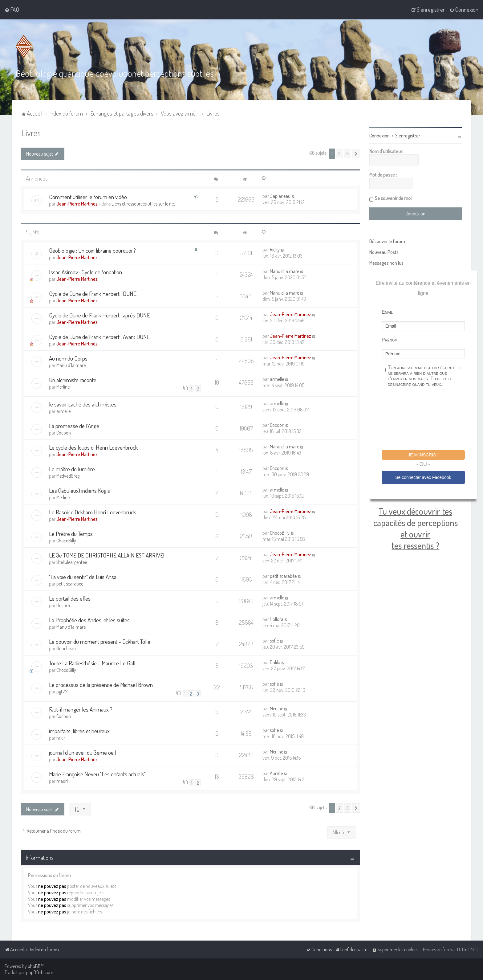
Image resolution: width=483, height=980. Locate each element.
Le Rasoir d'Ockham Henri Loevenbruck (92, 512)
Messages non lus (386, 263)
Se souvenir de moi (393, 198)
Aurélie (276, 773)
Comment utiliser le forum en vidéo (88, 196)
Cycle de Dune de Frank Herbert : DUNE (93, 293)
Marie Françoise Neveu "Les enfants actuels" (97, 774)
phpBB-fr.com (40, 972)
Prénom (390, 339)
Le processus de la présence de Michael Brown (101, 684)
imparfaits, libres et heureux (79, 731)
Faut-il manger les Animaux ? (81, 709)
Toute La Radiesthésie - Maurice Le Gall (92, 663)
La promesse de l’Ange (74, 425)
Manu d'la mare (284, 271)
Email (387, 312)
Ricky (275, 249)
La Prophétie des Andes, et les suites (89, 620)
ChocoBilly (66, 540)
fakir (61, 737)
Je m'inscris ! (423, 455)
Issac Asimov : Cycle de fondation (85, 272)
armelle (277, 379)
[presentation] (428, 419)
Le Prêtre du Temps (71, 533)
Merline (63, 386)
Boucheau (66, 648)
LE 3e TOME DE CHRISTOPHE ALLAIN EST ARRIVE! (107, 555)
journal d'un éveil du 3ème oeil (82, 752)
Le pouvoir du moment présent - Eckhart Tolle (100, 641)
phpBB (34, 966)
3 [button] (348, 153)
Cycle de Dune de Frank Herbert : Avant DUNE (99, 336)
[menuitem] (12, 10)
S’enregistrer (408, 135)
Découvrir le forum (387, 241)
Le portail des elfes (70, 598)
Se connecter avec (423, 477)
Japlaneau (280, 196)
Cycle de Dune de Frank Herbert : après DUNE (99, 315)
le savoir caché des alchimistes (83, 404)
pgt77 (62, 691)
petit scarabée (70, 583)
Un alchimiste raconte (73, 380)
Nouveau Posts (384, 252)
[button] (356, 153)
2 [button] (340, 153)
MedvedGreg (68, 476)
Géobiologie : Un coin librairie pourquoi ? (92, 250)
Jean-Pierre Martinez (77, 203)
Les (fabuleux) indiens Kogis (79, 490)
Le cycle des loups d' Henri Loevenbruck (93, 447)
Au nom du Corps (68, 358)
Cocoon (64, 432)
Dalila (275, 662)
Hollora (63, 605)
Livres (31, 132)
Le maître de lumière (72, 469)
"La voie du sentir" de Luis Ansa (83, 576)
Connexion (379, 135)
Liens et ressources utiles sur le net (143, 203)
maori (62, 781)
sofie (274, 640)
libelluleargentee (72, 562)
